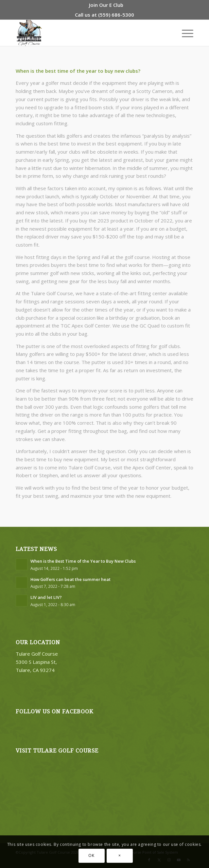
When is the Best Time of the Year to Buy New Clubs (83, 561)
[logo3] (87, 33)
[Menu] (184, 33)
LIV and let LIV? (46, 597)
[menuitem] (106, 5)
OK (91, 855)
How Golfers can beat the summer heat (70, 579)
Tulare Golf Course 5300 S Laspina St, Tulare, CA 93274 (37, 662)
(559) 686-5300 (116, 15)
